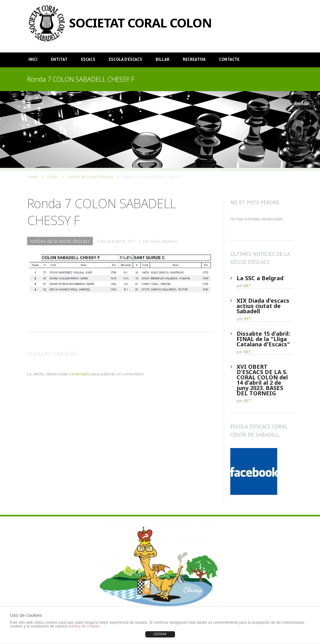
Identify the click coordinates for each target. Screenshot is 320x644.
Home (32, 177)
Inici (33, 59)
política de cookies (84, 626)
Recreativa (194, 59)
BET (247, 286)
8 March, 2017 (124, 241)
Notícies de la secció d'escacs (90, 177)
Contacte (229, 59)
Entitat (59, 59)
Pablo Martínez (164, 241)
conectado (80, 374)
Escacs (88, 59)
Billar (162, 59)
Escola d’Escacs (125, 59)
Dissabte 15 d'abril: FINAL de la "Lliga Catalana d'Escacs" (263, 339)
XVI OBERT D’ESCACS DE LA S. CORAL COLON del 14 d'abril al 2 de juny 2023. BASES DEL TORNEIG (262, 380)
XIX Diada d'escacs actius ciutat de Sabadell (263, 306)
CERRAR (160, 634)
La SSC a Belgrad (260, 278)
